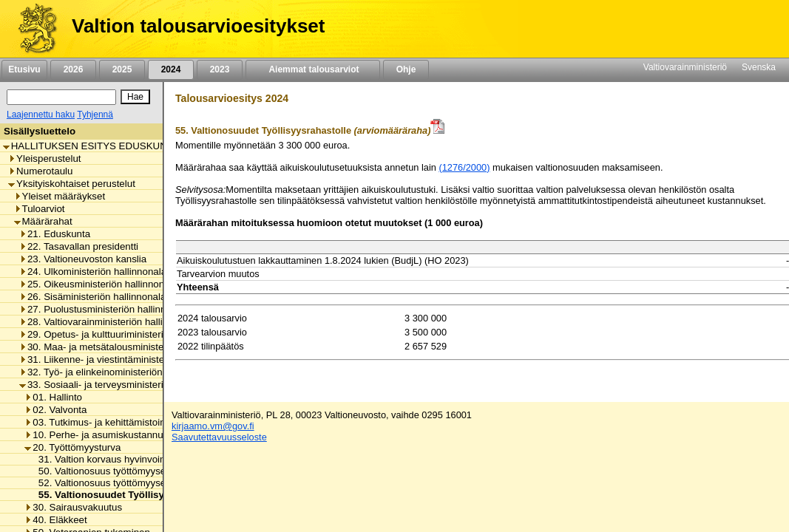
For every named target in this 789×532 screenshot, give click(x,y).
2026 (73, 69)
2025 (122, 69)
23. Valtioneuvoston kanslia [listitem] (83, 259)
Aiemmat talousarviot (313, 69)
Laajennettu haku (41, 115)
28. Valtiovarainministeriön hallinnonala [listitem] (108, 322)
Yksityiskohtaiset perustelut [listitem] (72, 184)
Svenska (759, 67)
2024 (171, 69)
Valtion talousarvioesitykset (198, 26)
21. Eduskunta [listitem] (55, 234)
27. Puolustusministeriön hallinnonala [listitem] (105, 309)
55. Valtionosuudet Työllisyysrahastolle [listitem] (126, 495)
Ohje (406, 69)
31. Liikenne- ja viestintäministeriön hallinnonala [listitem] (128, 359)
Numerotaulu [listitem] (40, 171)
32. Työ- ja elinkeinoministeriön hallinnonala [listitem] (119, 372)
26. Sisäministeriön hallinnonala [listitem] (92, 297)
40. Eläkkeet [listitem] (55, 520)
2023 (220, 69)
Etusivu (24, 69)
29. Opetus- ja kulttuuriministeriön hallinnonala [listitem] (124, 334)
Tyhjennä (95, 115)
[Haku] (61, 97)
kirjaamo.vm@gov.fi (213, 426)
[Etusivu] (32, 29)
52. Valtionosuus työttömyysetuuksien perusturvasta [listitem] (148, 483)
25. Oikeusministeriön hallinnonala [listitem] (98, 284)
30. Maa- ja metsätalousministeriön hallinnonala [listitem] (128, 347)
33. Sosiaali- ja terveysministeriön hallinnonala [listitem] (124, 385)
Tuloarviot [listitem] (40, 209)
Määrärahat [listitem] (43, 221)
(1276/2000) (464, 167)
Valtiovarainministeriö (685, 67)
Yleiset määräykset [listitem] (60, 196)
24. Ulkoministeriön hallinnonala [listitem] (93, 272)
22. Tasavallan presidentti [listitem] (79, 246)
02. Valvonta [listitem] (55, 410)
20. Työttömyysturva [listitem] (72, 447)
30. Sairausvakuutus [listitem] (73, 507)
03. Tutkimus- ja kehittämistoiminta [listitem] (104, 422)
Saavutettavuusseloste (219, 437)
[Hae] (135, 97)
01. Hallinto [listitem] (53, 397)
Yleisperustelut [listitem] (44, 158)
